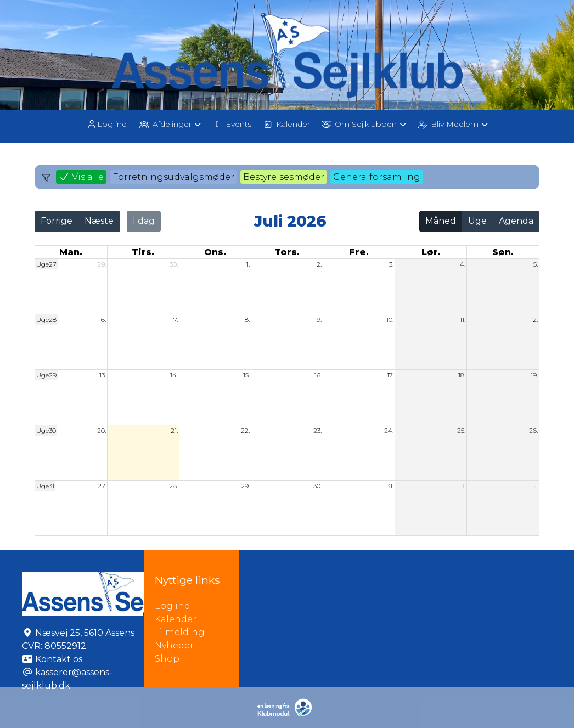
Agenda (516, 221)
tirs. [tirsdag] (143, 252)
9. (319, 320)
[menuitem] (108, 124)
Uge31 (45, 486)
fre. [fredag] (359, 252)
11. (463, 320)
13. (103, 375)
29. (102, 264)
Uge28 (46, 320)
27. (102, 486)
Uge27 (46, 264)
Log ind (106, 124)
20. (102, 430)
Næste (99, 221)
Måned (441, 221)
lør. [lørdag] (431, 252)
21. (174, 430)
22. (245, 430)
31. (390, 486)
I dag (144, 221)
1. (248, 264)
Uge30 (46, 430)
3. (391, 264)
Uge (477, 221)
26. (533, 430)
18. (462, 375)
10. (390, 320)
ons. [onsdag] (215, 252)
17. (390, 375)
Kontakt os (59, 659)
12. (534, 320)
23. (317, 430)
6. (103, 320)
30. (174, 264)
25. (461, 430)
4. (463, 264)
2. (319, 264)
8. (247, 320)
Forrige (57, 221)
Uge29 (46, 375)
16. (318, 375)
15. (246, 375)
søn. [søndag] (503, 252)
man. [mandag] (71, 252)
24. (389, 430)
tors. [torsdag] (287, 252)
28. (173, 486)
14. (174, 375)
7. (176, 320)
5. (536, 264)
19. (534, 375)
